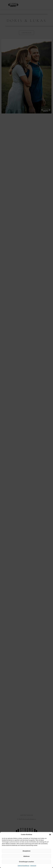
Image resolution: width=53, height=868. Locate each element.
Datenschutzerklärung (24, 866)
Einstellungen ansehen (26, 862)
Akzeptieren (26, 851)
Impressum (33, 866)
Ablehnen (26, 856)
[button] (50, 835)
